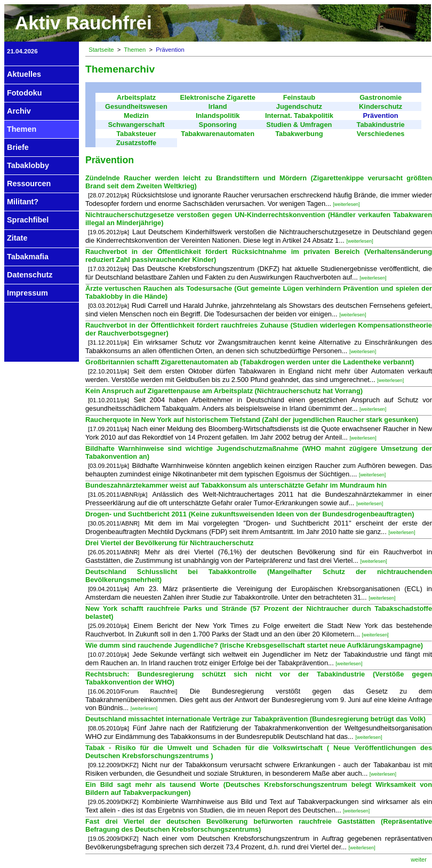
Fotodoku (25, 93)
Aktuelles (24, 74)
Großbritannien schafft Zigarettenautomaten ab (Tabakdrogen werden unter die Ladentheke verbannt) (250, 362)
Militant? (23, 202)
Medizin (136, 116)
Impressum (27, 293)
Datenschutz (30, 275)
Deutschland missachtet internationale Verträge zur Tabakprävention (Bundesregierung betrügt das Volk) (255, 719)
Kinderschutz (381, 106)
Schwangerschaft (136, 125)
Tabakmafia (28, 257)
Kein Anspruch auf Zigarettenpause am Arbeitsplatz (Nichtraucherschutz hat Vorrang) (224, 391)
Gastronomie (381, 97)
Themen (22, 129)
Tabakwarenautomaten (218, 134)
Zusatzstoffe (136, 143)
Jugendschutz (299, 106)
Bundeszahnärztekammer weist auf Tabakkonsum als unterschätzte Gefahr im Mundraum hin (236, 485)
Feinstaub (299, 97)
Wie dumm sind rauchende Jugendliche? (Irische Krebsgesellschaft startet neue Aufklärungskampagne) (254, 645)
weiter (419, 859)
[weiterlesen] (346, 204)
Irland (218, 106)
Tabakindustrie (381, 125)
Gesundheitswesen (136, 106)
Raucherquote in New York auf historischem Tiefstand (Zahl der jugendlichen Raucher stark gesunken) (252, 420)
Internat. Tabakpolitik (299, 116)
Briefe (18, 147)
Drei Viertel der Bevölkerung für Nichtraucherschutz (170, 543)
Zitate (17, 238)
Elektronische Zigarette (218, 97)
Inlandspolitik (218, 116)
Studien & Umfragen (299, 125)
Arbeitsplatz (136, 97)
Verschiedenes (381, 134)
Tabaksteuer (136, 134)
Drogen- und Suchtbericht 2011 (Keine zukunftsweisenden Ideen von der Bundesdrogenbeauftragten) (250, 514)
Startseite (101, 50)
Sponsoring (218, 125)
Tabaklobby (28, 165)
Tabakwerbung (299, 134)
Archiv (19, 111)
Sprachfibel (28, 220)
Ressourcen (29, 184)
